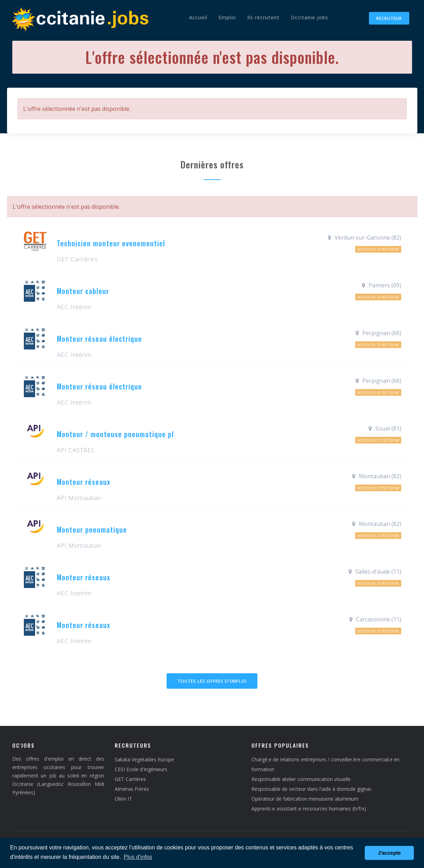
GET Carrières (130, 779)
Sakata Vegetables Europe (144, 759)
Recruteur (389, 18)
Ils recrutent (263, 17)
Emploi (227, 17)
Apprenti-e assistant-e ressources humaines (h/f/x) (309, 809)
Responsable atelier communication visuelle (301, 779)
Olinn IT (123, 799)
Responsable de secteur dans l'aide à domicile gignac (312, 789)
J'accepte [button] (389, 853)
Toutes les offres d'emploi (212, 681)
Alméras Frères (132, 789)
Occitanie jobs (309, 17)
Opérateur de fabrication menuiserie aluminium (305, 799)
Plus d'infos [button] (138, 857)
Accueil (198, 17)
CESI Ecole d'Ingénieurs (141, 769)
